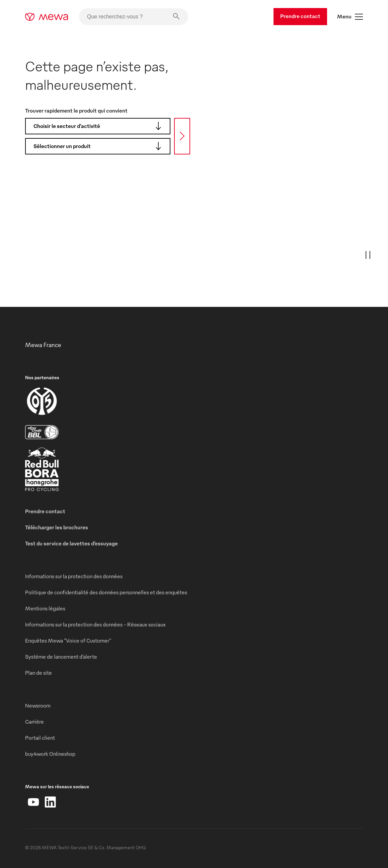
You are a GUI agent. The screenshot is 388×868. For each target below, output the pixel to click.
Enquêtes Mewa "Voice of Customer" (68, 641)
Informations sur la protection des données (74, 576)
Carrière (34, 722)
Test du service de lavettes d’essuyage (71, 543)
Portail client (40, 738)
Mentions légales (45, 608)
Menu (350, 17)
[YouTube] (33, 802)
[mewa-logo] (47, 17)
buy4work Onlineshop (50, 754)
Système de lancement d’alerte (61, 657)
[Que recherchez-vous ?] (134, 17)
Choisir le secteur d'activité (99, 126)
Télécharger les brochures (57, 527)
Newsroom (38, 706)
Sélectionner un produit (99, 146)
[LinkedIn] (50, 802)
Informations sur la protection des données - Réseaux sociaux (95, 624)
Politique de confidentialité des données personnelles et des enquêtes (106, 592)
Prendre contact (300, 16)
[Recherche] (182, 136)
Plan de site (38, 673)
